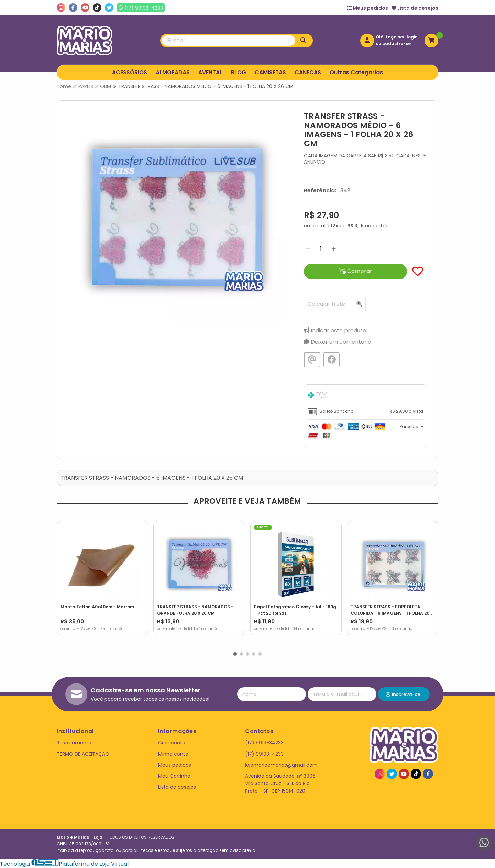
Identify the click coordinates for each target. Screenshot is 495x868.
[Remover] (308, 249)
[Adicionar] (334, 249)
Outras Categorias (356, 72)
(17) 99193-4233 (264, 754)
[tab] (365, 396)
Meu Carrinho (174, 776)
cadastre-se (397, 43)
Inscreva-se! (404, 694)
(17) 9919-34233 (264, 743)
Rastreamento (74, 743)
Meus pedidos (367, 8)
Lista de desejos (415, 8)
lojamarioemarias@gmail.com (281, 765)
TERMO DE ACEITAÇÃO (83, 754)
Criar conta (172, 743)
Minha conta (173, 754)
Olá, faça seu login (397, 37)
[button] (235, 654)
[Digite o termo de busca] (229, 41)
